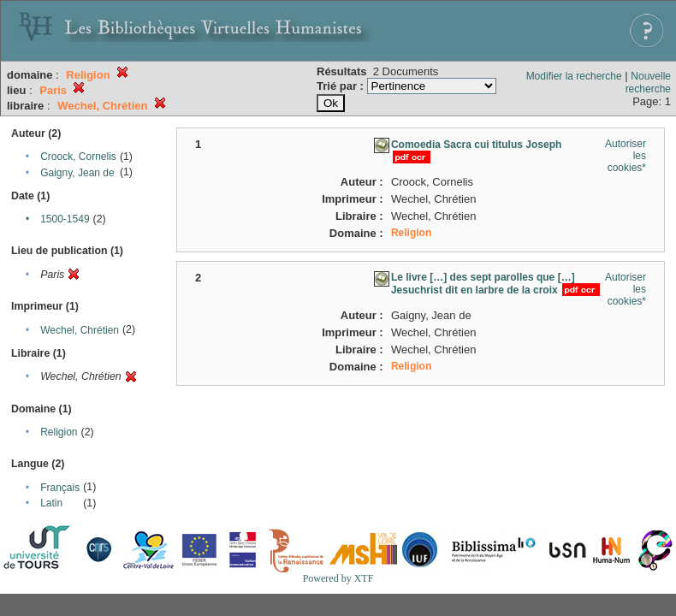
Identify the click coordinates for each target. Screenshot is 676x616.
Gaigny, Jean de (77, 173)
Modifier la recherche (574, 76)
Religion (59, 432)
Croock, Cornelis (78, 157)
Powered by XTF (338, 578)
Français (60, 488)
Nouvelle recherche (648, 83)
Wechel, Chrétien (80, 330)
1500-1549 (65, 219)
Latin (51, 503)
